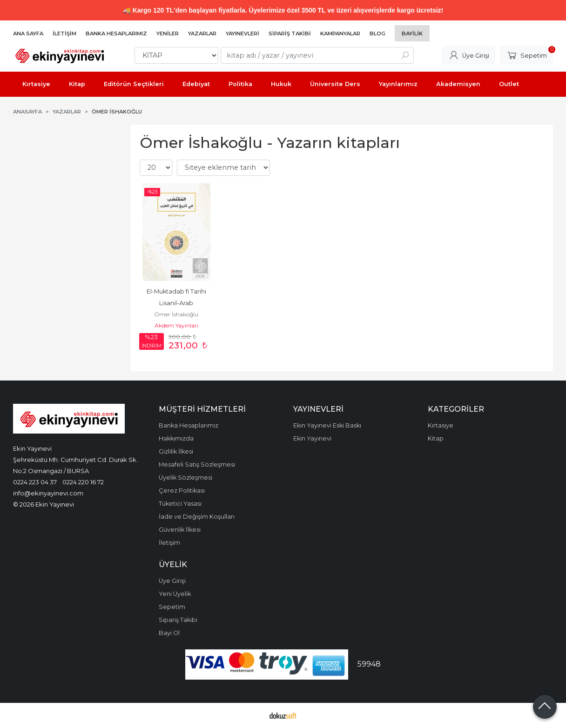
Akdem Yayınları (176, 325)
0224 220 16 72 (83, 482)
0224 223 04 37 (35, 482)
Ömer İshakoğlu (176, 314)
